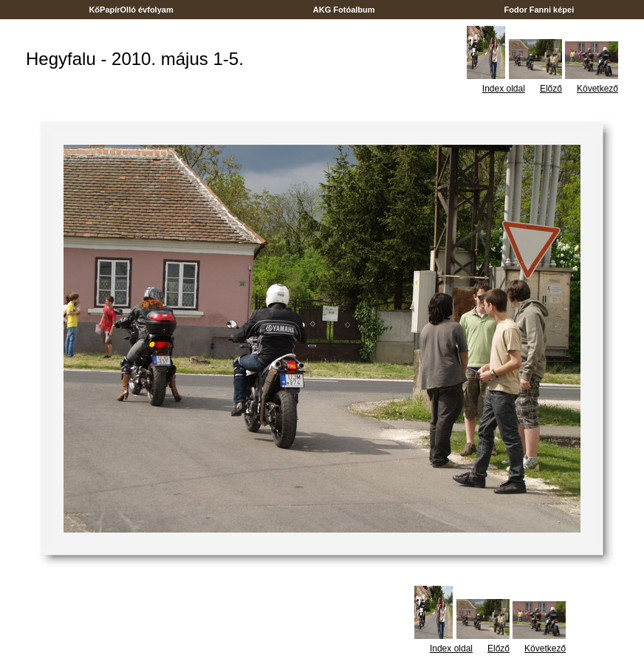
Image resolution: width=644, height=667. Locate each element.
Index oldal (504, 89)
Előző (551, 89)
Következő (597, 89)
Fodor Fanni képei (539, 10)
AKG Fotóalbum (344, 10)
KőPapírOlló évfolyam (131, 10)
